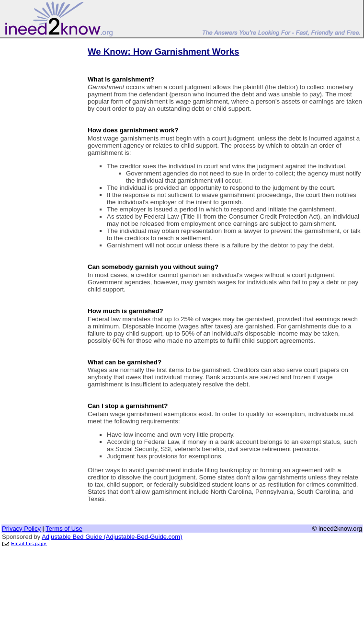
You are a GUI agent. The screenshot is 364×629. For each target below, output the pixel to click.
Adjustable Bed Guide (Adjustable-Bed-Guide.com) (112, 537)
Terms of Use (64, 529)
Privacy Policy (21, 529)
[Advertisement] (40, 184)
